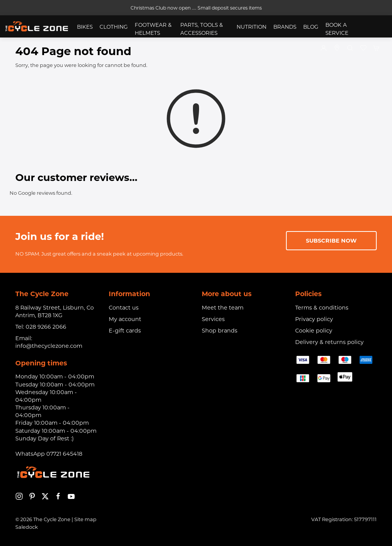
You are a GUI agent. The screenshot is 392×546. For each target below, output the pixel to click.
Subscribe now (331, 241)
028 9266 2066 (46, 327)
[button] (350, 48)
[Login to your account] (324, 48)
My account (125, 319)
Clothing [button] (114, 27)
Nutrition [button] (252, 27)
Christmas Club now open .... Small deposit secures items (196, 8)
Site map (85, 519)
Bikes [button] (85, 27)
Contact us (124, 308)
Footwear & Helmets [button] (153, 29)
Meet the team (223, 308)
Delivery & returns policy (329, 342)
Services (213, 319)
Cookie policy (314, 331)
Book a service (337, 29)
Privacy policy (314, 319)
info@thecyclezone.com (49, 346)
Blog (311, 27)
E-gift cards (125, 331)
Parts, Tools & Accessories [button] (202, 29)
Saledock (27, 527)
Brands (285, 27)
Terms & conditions (322, 308)
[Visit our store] (337, 48)
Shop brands (220, 331)
